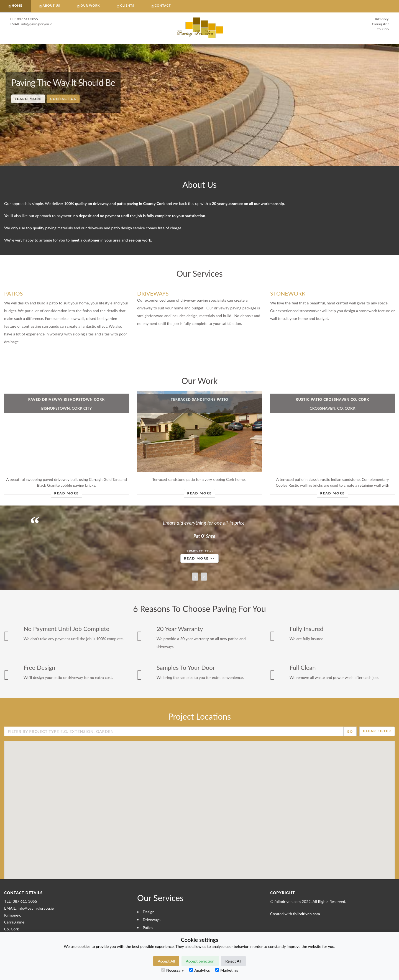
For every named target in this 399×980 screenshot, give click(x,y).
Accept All (166, 961)
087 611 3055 (27, 19)
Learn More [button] (28, 99)
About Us (51, 5)
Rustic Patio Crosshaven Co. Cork (332, 400)
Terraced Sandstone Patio (199, 400)
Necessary (172, 970)
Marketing (227, 970)
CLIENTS (127, 5)
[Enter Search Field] (174, 731)
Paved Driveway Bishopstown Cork (67, 400)
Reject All (233, 961)
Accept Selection (200, 961)
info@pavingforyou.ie (37, 24)
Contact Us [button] (63, 99)
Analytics (199, 970)
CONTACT (163, 5)
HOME (17, 5)
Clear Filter (377, 731)
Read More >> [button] (199, 558)
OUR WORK (90, 5)
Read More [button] (67, 493)
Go (350, 731)
